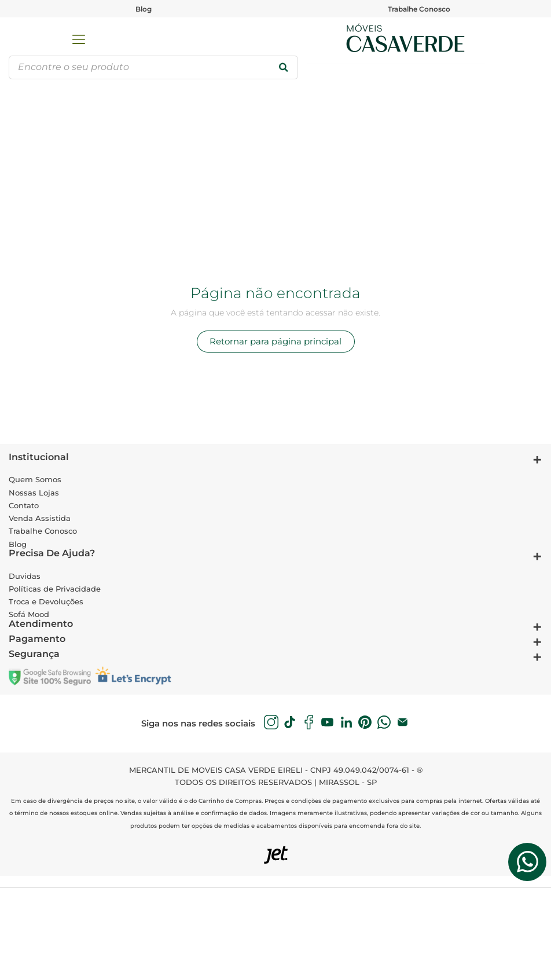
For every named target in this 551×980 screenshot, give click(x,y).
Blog (144, 9)
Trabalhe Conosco (419, 9)
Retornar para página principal (275, 341)
